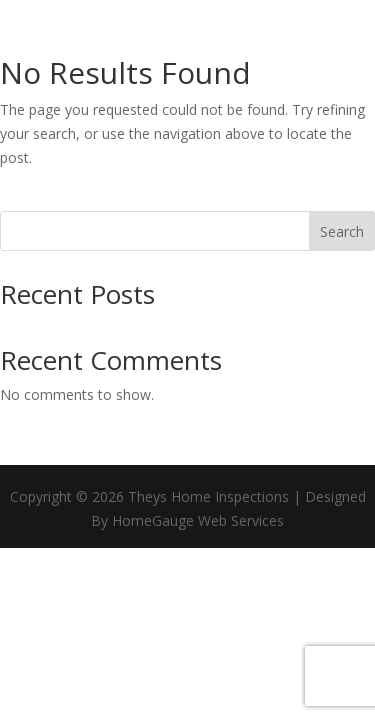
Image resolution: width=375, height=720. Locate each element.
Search (342, 231)
